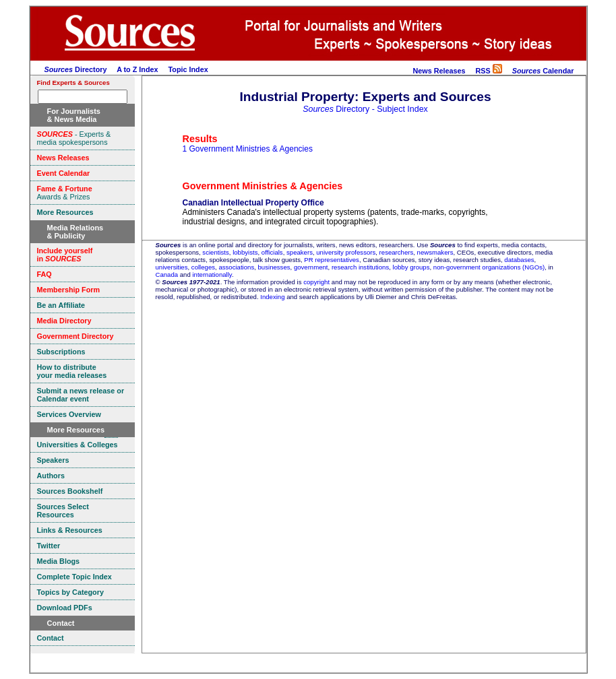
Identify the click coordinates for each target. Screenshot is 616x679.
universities (172, 267)
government (311, 267)
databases (519, 260)
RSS (488, 71)
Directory (76, 69)
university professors (346, 252)
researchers (397, 252)
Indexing (272, 297)
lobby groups (411, 267)
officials (272, 252)
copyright (316, 282)
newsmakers (435, 252)
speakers (300, 252)
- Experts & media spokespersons (74, 138)
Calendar (543, 71)
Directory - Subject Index (365, 109)
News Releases (439, 71)
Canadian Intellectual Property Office (253, 203)
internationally (212, 274)
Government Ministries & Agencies (263, 186)
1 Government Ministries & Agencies (248, 149)
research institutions (360, 267)
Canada (167, 274)
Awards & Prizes (65, 193)
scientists (215, 252)
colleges (203, 267)
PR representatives (332, 260)
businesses (274, 267)
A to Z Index (137, 69)
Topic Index (188, 69)
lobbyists (245, 252)
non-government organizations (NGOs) (489, 267)
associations (236, 267)
